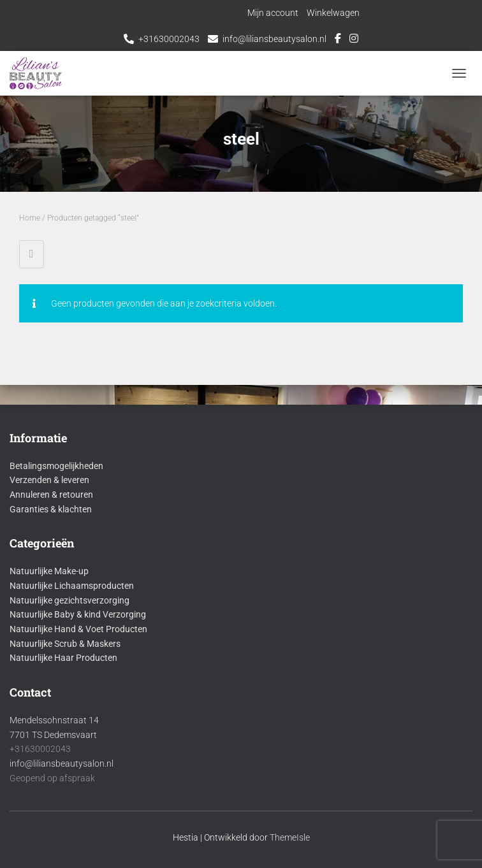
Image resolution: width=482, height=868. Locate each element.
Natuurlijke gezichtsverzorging (69, 600)
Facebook (338, 40)
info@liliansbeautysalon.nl (274, 39)
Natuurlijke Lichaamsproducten (72, 586)
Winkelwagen (333, 13)
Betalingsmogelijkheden (56, 466)
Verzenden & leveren (49, 480)
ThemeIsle (290, 837)
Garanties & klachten (51, 509)
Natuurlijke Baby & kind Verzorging (78, 614)
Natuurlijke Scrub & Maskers (65, 644)
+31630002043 (169, 39)
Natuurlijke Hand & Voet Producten (78, 629)
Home (30, 218)
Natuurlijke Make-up (49, 571)
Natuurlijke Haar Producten (63, 658)
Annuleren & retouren (51, 495)
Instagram (354, 40)
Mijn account (273, 13)
